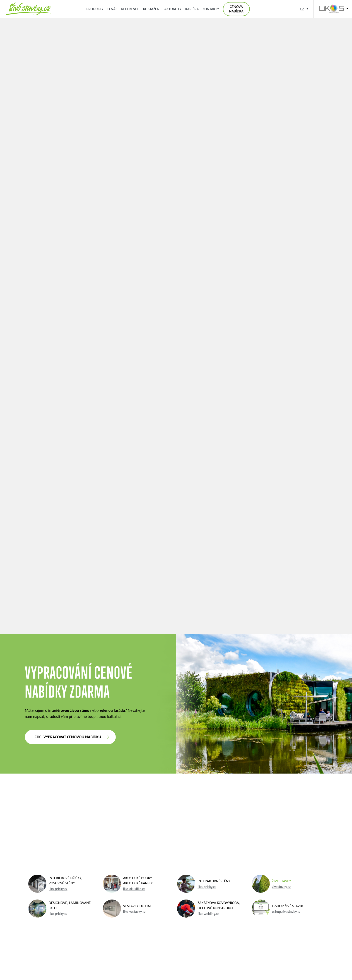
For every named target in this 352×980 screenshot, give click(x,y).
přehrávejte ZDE (191, 324)
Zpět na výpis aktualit (176, 588)
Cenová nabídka (236, 9)
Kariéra (192, 9)
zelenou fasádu (112, 710)
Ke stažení (152, 9)
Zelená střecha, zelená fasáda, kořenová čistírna (28, 9)
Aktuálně (130, 52)
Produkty (95, 9)
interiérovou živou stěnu (69, 710)
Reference (130, 9)
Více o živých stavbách (176, 546)
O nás (112, 9)
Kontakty (211, 9)
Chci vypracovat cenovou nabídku (68, 737)
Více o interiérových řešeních (176, 560)
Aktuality (173, 9)
